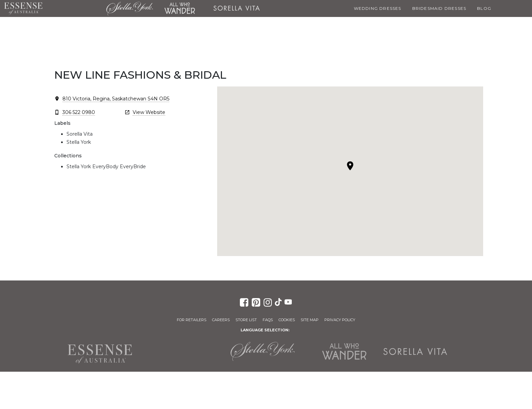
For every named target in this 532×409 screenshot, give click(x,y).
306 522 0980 (79, 112)
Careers (221, 320)
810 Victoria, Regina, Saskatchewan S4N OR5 (116, 99)
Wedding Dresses (378, 8)
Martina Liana (74, 8)
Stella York (130, 8)
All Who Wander (179, 8)
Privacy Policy (340, 320)
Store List (246, 320)
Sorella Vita (237, 8)
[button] (350, 166)
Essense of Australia (23, 8)
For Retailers (192, 320)
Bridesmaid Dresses (439, 8)
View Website (149, 112)
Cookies (287, 320)
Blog (484, 8)
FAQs (268, 320)
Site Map (310, 320)
